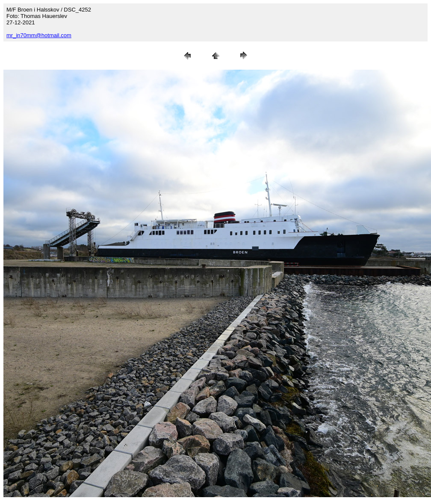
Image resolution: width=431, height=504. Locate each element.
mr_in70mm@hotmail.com (39, 35)
